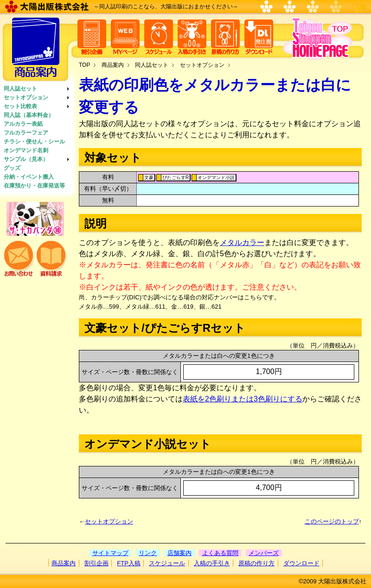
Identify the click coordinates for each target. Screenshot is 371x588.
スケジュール (167, 563)
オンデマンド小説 (216, 178)
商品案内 (113, 65)
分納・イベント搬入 (29, 177)
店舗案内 (179, 553)
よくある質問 (220, 553)
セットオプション (26, 97)
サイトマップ (110, 553)
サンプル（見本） (26, 159)
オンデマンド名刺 (26, 150)
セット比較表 (20, 106)
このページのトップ (332, 521)
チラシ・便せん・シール (34, 142)
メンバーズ (264, 553)
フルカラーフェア (26, 133)
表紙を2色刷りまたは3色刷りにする (243, 399)
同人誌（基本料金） (29, 115)
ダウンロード (301, 563)
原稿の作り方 (256, 563)
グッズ (12, 168)
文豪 (149, 178)
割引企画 (96, 563)
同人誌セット (20, 89)
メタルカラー (242, 242)
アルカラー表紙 (23, 124)
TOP (84, 65)
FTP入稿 (129, 563)
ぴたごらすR (176, 178)
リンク (148, 553)
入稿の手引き (212, 563)
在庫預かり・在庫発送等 (34, 186)
